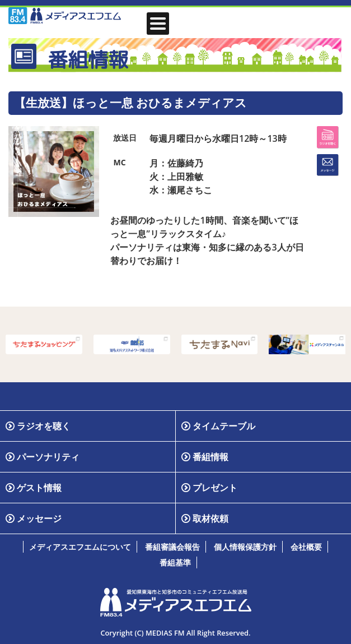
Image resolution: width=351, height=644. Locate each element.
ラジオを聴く (44, 426)
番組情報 (210, 457)
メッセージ (39, 518)
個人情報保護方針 (245, 547)
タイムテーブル (224, 426)
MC (119, 162)
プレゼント (215, 488)
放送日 (125, 138)
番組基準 (175, 562)
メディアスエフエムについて (80, 547)
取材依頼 (210, 518)
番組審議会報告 (172, 547)
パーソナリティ (48, 457)
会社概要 (306, 547)
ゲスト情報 (39, 488)
